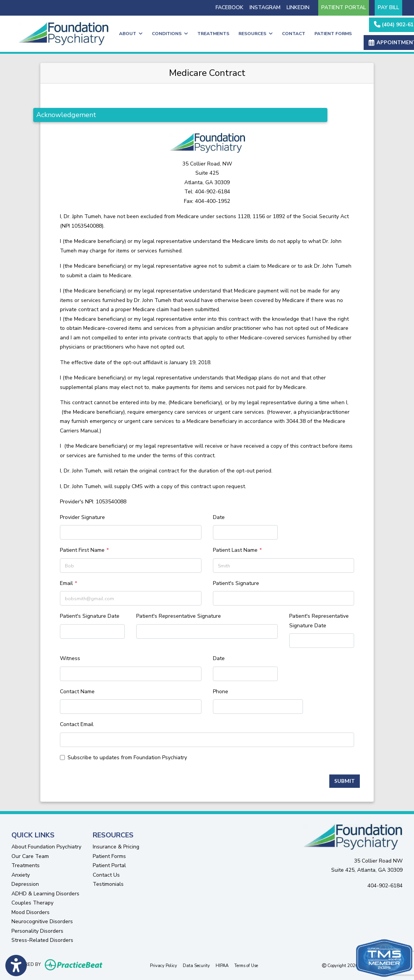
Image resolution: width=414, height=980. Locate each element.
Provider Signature (82, 517)
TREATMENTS (213, 34)
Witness (70, 658)
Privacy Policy (164, 965)
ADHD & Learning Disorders (45, 894)
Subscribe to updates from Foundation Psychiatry (127, 757)
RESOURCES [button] (256, 34)
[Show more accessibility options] (16, 966)
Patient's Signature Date (90, 616)
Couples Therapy (32, 903)
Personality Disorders (37, 931)
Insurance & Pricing (116, 847)
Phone (221, 692)
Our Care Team (30, 856)
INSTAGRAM (265, 7)
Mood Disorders (31, 912)
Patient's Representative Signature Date (319, 621)
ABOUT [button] (131, 34)
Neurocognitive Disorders (42, 921)
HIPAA (222, 965)
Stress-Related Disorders (42, 940)
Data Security (196, 965)
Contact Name (77, 692)
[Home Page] (63, 33)
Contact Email (77, 724)
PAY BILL (388, 7)
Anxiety (21, 875)
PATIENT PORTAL (344, 7)
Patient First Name (82, 550)
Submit (345, 781)
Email (66, 583)
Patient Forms (109, 856)
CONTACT (294, 34)
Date (219, 517)
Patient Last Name (235, 550)
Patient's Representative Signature (179, 616)
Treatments (26, 865)
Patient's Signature (236, 583)
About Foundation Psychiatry (46, 847)
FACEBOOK (230, 7)
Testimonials (108, 884)
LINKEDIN (298, 7)
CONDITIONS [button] (170, 34)
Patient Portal (109, 865)
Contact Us (106, 875)
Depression (25, 884)
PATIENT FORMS (333, 34)
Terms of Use (246, 965)
